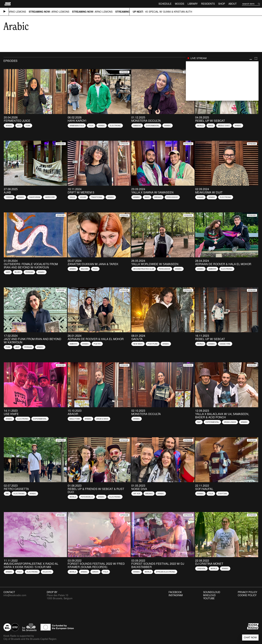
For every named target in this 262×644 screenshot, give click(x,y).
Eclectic (47, 572)
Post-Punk (153, 344)
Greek (95, 572)
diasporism (35, 197)
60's (19, 126)
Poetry (97, 344)
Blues (18, 272)
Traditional (97, 197)
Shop (222, 4)
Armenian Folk (77, 126)
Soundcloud (212, 592)
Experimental (153, 126)
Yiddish (9, 197)
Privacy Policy (247, 592)
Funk (28, 126)
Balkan (85, 269)
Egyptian (222, 494)
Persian (29, 272)
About (233, 4)
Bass (211, 126)
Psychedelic (87, 497)
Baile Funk (75, 419)
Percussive (172, 197)
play (222, 81)
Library (193, 4)
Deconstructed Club (144, 269)
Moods (180, 4)
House (83, 197)
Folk (91, 126)
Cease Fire (225, 344)
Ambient (137, 126)
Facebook (175, 592)
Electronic (115, 126)
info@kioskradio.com (15, 595)
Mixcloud (209, 595)
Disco (72, 197)
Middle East (224, 126)
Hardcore (50, 197)
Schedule (165, 4)
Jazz (8, 272)
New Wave (138, 344)
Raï (7, 494)
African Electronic (166, 572)
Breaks (158, 197)
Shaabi (200, 197)
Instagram (176, 595)
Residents (208, 4)
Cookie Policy (247, 595)
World (200, 126)
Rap (199, 422)
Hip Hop (137, 494)
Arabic (9, 126)
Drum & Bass (102, 419)
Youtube (209, 598)
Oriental (201, 569)
